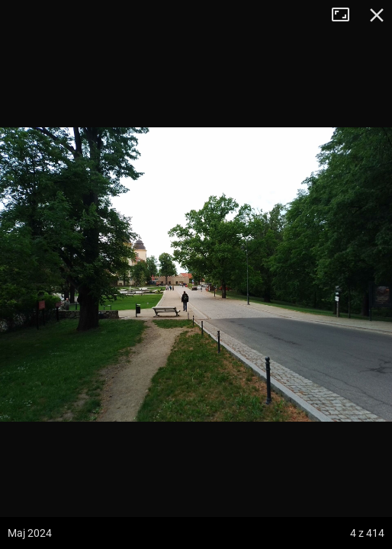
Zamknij (377, 15)
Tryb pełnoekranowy (346, 15)
